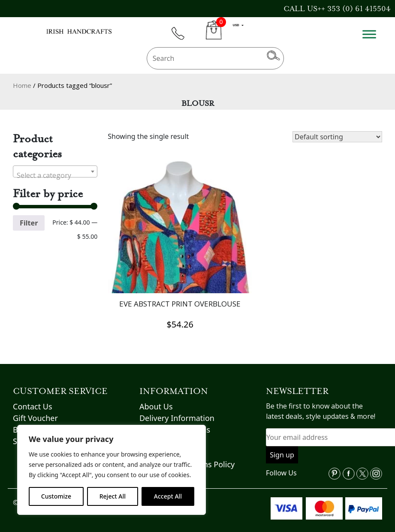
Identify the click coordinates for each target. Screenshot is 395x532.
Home (22, 85)
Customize (56, 496)
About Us (156, 399)
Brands (26, 422)
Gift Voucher (35, 411)
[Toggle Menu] (369, 34)
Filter (29, 223)
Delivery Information (177, 411)
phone (182, 38)
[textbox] (55, 175)
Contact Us (33, 399)
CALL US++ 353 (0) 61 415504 (337, 9)
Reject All (113, 496)
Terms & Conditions (175, 422)
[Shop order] (337, 137)
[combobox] (55, 171)
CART (214, 35)
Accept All (168, 496)
